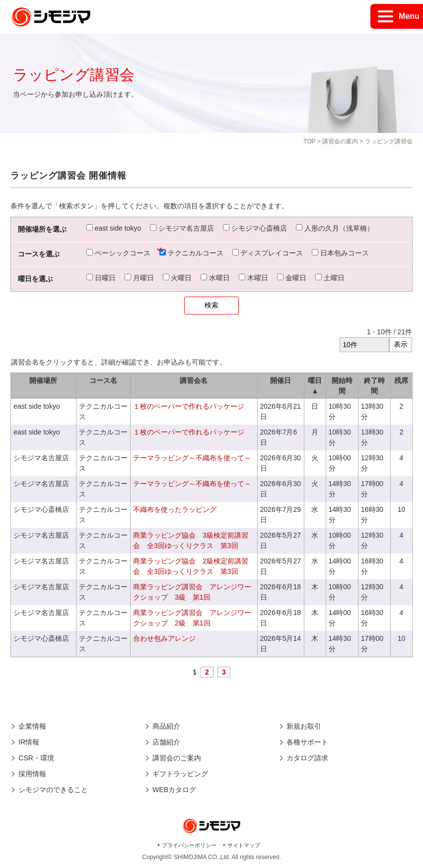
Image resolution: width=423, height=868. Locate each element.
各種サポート (307, 742)
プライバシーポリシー (189, 845)
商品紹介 (166, 726)
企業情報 (32, 726)
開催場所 (43, 380)
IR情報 (29, 742)
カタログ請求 (307, 758)
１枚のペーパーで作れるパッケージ (189, 406)
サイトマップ (244, 845)
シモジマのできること (53, 790)
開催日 (281, 380)
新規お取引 (304, 726)
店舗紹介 (166, 742)
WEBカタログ (174, 790)
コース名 (103, 380)
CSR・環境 (36, 758)
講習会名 (194, 380)
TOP (309, 141)
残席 (401, 380)
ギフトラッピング (180, 774)
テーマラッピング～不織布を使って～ (192, 458)
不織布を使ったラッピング (175, 509)
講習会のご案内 (177, 758)
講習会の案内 (340, 141)
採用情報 (32, 774)
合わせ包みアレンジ (164, 638)
